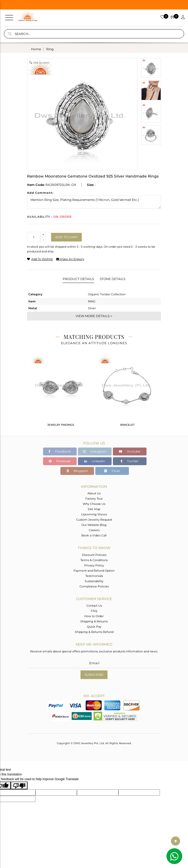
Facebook (60, 451)
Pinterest (60, 461)
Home (36, 49)
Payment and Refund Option (94, 571)
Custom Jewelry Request (94, 520)
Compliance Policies (94, 586)
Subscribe (94, 675)
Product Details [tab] (78, 279)
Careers (94, 530)
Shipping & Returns (94, 621)
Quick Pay (94, 627)
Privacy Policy (94, 565)
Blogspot (77, 471)
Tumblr (130, 461)
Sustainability (94, 581)
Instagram (95, 451)
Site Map (94, 509)
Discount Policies (94, 555)
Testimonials (94, 576)
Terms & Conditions (94, 560)
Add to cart (66, 237)
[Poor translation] (19, 785)
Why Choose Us (94, 504)
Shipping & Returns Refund (94, 632)
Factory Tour (94, 499)
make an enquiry (70, 259)
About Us (94, 493)
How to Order (94, 616)
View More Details (94, 316)
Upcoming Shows (94, 514)
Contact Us (94, 606)
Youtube (130, 451)
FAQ (94, 611)
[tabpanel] (61, 393)
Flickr (112, 471)
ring (50, 49)
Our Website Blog (94, 525)
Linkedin (95, 461)
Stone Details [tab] (113, 279)
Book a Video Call (94, 535)
